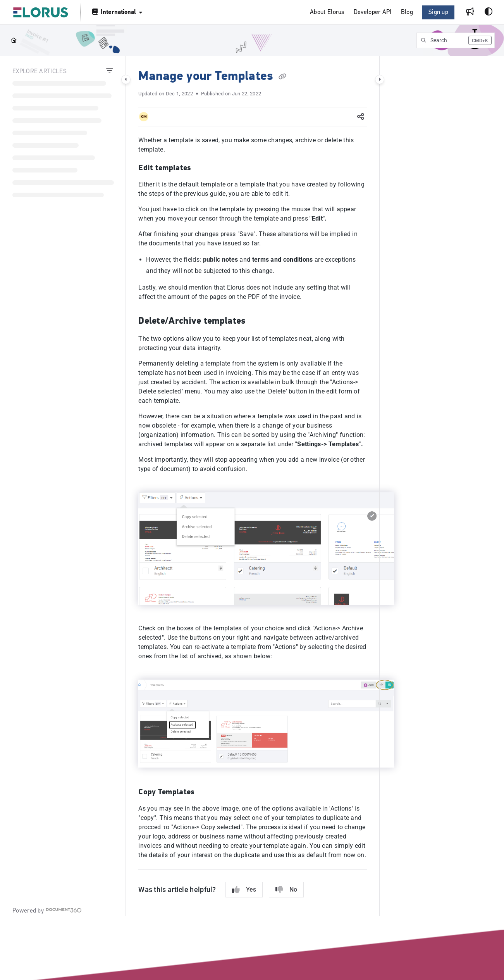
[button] (41, 12)
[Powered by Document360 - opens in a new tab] (47, 911)
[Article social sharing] (361, 117)
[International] (117, 12)
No (286, 890)
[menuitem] (327, 13)
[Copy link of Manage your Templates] (282, 77)
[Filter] (110, 72)
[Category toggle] (126, 79)
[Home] (14, 40)
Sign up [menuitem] (438, 12)
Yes (244, 890)
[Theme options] (489, 12)
